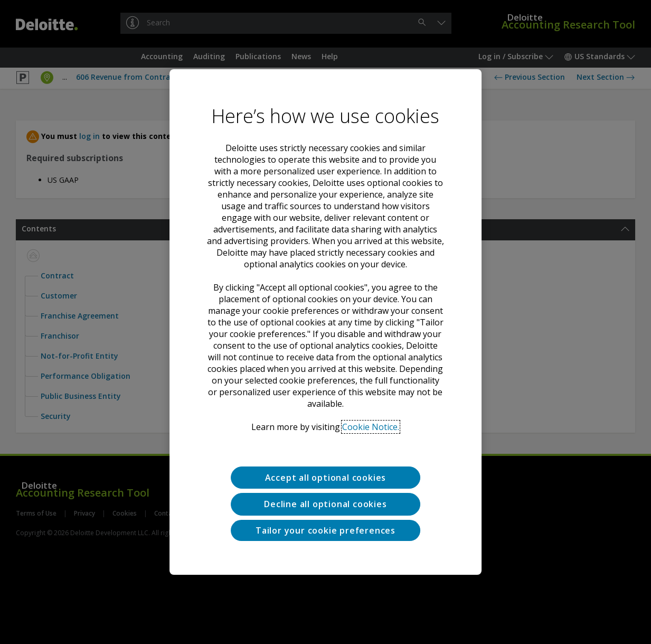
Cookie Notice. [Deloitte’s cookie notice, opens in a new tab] (371, 427)
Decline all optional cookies (325, 504)
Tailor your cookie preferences (325, 530)
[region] (326, 322)
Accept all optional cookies (326, 478)
